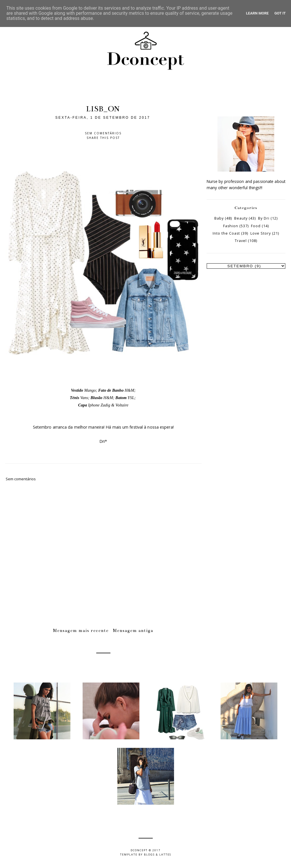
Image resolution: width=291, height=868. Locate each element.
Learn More (257, 13)
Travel (241, 241)
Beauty (241, 218)
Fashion (231, 226)
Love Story (261, 233)
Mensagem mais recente (81, 631)
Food (256, 226)
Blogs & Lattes (158, 855)
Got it (280, 13)
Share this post (103, 138)
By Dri (264, 218)
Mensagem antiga (133, 631)
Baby (219, 218)
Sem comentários (103, 133)
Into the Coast (226, 233)
